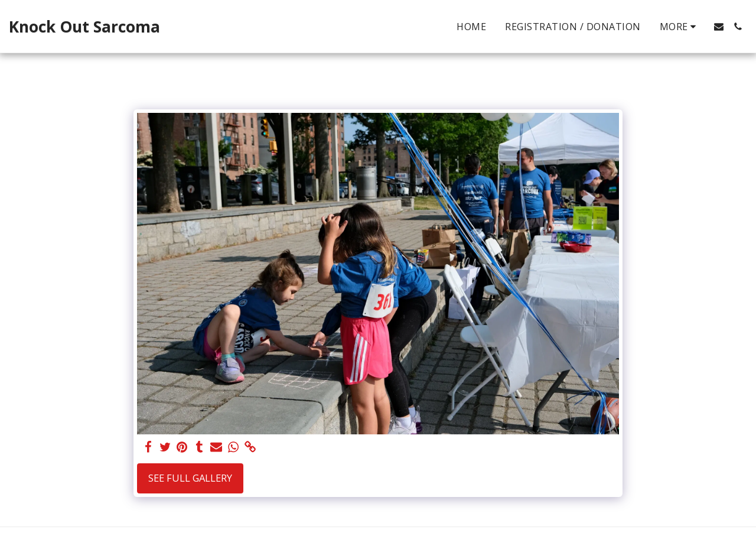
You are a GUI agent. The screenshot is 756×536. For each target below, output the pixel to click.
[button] (719, 27)
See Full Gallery (190, 478)
